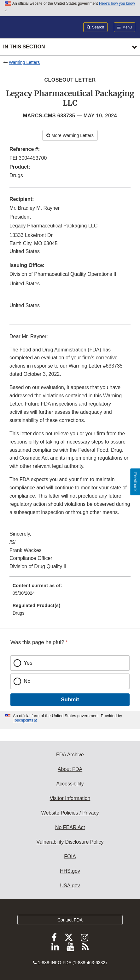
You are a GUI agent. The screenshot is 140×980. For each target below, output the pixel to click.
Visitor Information (70, 798)
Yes (28, 663)
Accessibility (70, 784)
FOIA (70, 856)
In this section (24, 47)
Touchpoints (23, 720)
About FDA (70, 769)
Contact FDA (70, 920)
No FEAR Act (70, 827)
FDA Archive (70, 755)
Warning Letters (24, 62)
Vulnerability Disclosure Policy (70, 842)
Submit (70, 700)
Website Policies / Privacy (70, 813)
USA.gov (70, 886)
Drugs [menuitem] (18, 613)
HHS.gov (70, 871)
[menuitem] (70, 592)
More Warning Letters (70, 135)
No (27, 681)
